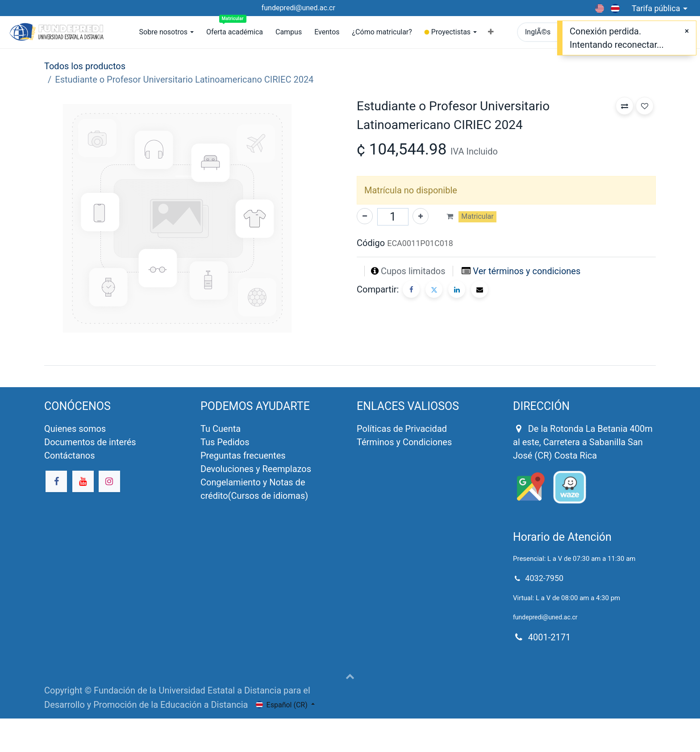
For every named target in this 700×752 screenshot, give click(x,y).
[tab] (350, 365)
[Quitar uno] (365, 216)
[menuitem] (235, 32)
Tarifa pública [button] (657, 8)
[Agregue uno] (421, 216)
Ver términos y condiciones (527, 271)
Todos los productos (85, 66)
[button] (491, 32)
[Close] (687, 31)
